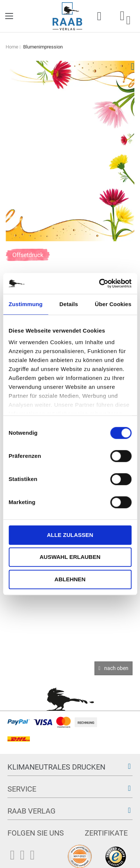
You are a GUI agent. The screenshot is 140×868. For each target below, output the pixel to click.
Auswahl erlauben (70, 557)
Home (12, 47)
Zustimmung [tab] (26, 304)
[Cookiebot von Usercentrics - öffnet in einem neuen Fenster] (100, 283)
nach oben (116, 668)
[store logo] (67, 16)
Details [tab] (69, 304)
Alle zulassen (70, 535)
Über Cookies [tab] (113, 304)
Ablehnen (70, 579)
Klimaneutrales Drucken (56, 767)
